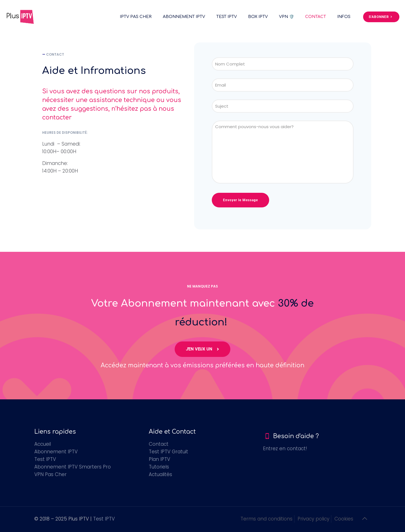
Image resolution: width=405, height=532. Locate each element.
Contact (159, 444)
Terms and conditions (266, 519)
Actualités (160, 474)
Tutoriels (159, 467)
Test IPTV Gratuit (168, 452)
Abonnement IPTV (56, 452)
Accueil (43, 444)
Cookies (344, 519)
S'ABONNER (381, 17)
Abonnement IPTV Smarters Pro (73, 467)
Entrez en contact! (285, 449)
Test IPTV (45, 459)
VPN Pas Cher (50, 474)
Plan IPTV (159, 459)
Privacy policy (313, 519)
